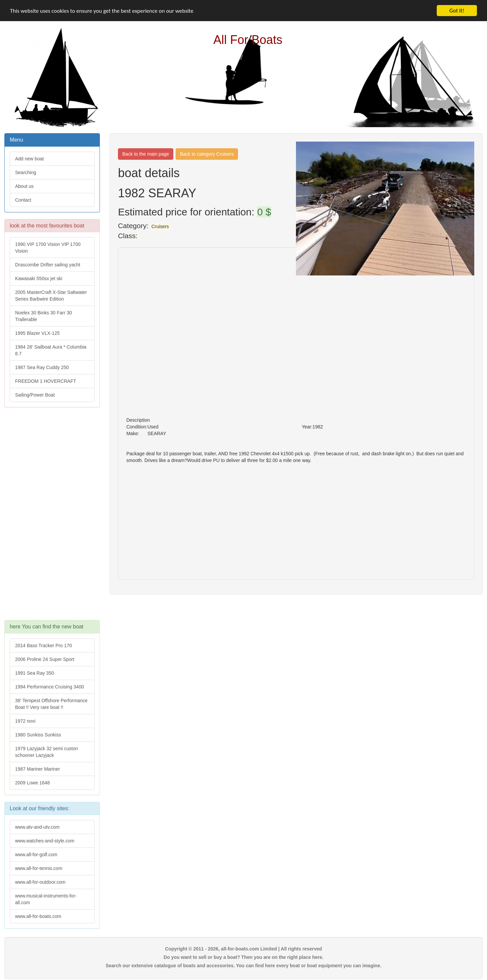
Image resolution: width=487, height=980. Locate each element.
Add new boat (29, 159)
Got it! (457, 11)
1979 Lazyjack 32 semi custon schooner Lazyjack (47, 752)
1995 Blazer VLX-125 (37, 333)
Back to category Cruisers (207, 154)
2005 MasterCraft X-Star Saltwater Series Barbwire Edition (51, 296)
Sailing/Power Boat (35, 395)
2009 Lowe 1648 (33, 783)
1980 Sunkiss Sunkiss (38, 735)
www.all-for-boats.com (38, 916)
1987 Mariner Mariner (38, 769)
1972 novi (25, 721)
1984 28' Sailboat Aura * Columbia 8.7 (51, 350)
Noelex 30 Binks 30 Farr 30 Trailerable (44, 316)
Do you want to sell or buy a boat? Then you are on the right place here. (243, 957)
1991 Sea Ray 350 (35, 673)
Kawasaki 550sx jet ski (39, 278)
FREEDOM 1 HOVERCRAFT (46, 381)
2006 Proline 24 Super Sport (45, 659)
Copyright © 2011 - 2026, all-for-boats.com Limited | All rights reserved (243, 949)
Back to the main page (146, 154)
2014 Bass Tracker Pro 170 (44, 646)
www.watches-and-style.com (45, 841)
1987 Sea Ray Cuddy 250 (42, 367)
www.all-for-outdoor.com (40, 882)
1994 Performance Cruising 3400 (49, 687)
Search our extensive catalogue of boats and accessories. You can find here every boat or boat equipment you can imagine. (243, 966)
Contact (23, 200)
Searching (26, 172)
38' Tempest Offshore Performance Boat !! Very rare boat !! (51, 704)
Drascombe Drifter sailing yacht (48, 265)
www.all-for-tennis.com (39, 868)
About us (24, 186)
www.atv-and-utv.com (37, 827)
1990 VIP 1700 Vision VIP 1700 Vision (48, 248)
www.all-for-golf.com (36, 855)
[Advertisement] (52, 517)
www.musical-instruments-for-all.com (46, 899)
